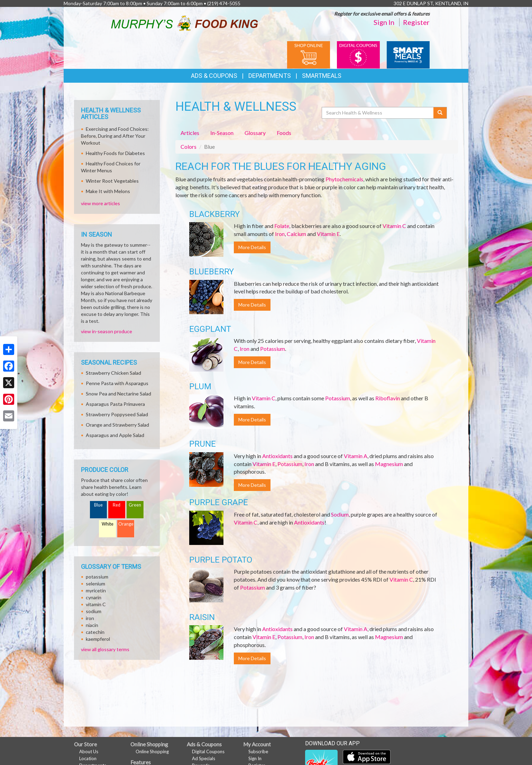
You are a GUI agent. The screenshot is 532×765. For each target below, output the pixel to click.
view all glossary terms (105, 649)
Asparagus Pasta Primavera (115, 404)
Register (416, 22)
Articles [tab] (190, 133)
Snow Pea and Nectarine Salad (118, 394)
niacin (92, 625)
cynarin (94, 597)
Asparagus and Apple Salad (115, 435)
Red (117, 505)
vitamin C (96, 604)
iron (90, 618)
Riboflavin (388, 398)
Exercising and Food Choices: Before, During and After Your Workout (115, 136)
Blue (98, 505)
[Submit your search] (440, 113)
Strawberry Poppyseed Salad (117, 414)
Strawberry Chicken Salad (113, 373)
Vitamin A (356, 456)
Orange (126, 524)
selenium (95, 584)
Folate (282, 226)
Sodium (340, 514)
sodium (94, 611)
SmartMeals (322, 76)
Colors (189, 147)
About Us (89, 752)
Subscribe (258, 752)
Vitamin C (394, 226)
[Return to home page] (185, 22)
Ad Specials (204, 758)
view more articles (100, 203)
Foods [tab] (284, 133)
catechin (95, 632)
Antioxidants (277, 456)
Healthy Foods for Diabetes (115, 153)
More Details (252, 247)
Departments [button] (270, 76)
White (108, 524)
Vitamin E (328, 234)
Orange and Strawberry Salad (117, 425)
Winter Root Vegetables (112, 181)
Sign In (384, 22)
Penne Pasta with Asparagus (117, 383)
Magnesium (389, 464)
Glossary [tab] (255, 133)
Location (88, 758)
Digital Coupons (208, 752)
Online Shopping (152, 752)
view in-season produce (107, 331)
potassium (97, 577)
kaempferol (98, 639)
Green (135, 505)
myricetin (96, 590)
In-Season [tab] (222, 133)
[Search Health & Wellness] (378, 113)
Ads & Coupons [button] (214, 76)
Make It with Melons (108, 191)
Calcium (296, 234)
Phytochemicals (344, 179)
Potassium (273, 349)
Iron (280, 234)
